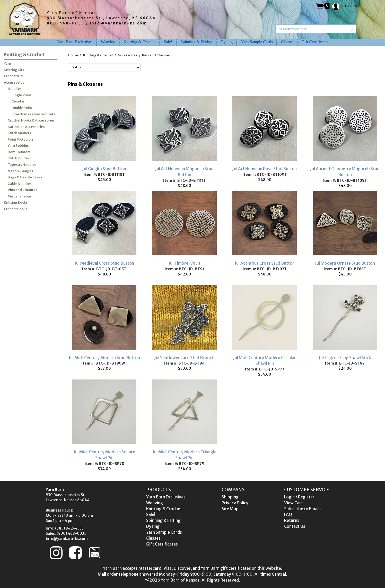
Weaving (108, 42)
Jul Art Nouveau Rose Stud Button (265, 169)
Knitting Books (16, 202)
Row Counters (19, 152)
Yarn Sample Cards (257, 42)
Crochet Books (16, 209)
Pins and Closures (23, 190)
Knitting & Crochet (139, 42)
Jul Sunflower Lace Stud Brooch (184, 358)
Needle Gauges (20, 171)
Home (73, 55)
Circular (18, 101)
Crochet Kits (14, 76)
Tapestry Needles (22, 165)
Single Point (21, 95)
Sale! (168, 42)
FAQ (288, 514)
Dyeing (227, 42)
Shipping (230, 497)
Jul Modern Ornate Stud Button (345, 263)
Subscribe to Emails (303, 509)
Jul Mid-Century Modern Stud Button (104, 358)
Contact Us (295, 526)
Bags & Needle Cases (25, 177)
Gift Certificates (315, 42)
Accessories (14, 83)
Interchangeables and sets (33, 114)
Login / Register (299, 497)
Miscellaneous (20, 196)
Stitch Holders (19, 158)
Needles (15, 89)
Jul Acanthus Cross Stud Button (265, 263)
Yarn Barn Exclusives (75, 42)
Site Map (230, 509)
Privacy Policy (235, 503)
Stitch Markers (19, 133)
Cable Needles (20, 184)
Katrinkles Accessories (26, 127)
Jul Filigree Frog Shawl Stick (345, 358)
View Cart (294, 503)
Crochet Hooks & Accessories (31, 120)
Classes (287, 42)
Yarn (7, 63)
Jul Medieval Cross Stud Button (104, 263)
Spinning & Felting (196, 42)
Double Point (22, 108)
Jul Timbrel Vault (185, 263)
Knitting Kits (14, 70)
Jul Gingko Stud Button (104, 169)
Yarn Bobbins (18, 146)
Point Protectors (21, 139)
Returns (292, 520)
